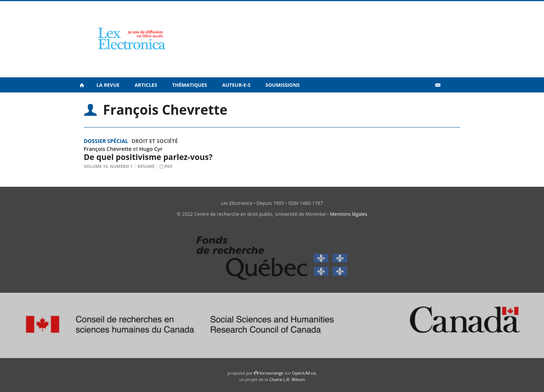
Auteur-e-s (237, 85)
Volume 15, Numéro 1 (108, 166)
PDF (169, 166)
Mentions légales (349, 214)
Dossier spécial (106, 141)
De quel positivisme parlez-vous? (148, 157)
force (271, 373)
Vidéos (421, 101)
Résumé (146, 166)
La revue (108, 85)
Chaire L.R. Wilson (287, 379)
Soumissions (283, 85)
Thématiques (190, 85)
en (450, 101)
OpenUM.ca (304, 373)
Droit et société (155, 141)
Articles (146, 85)
